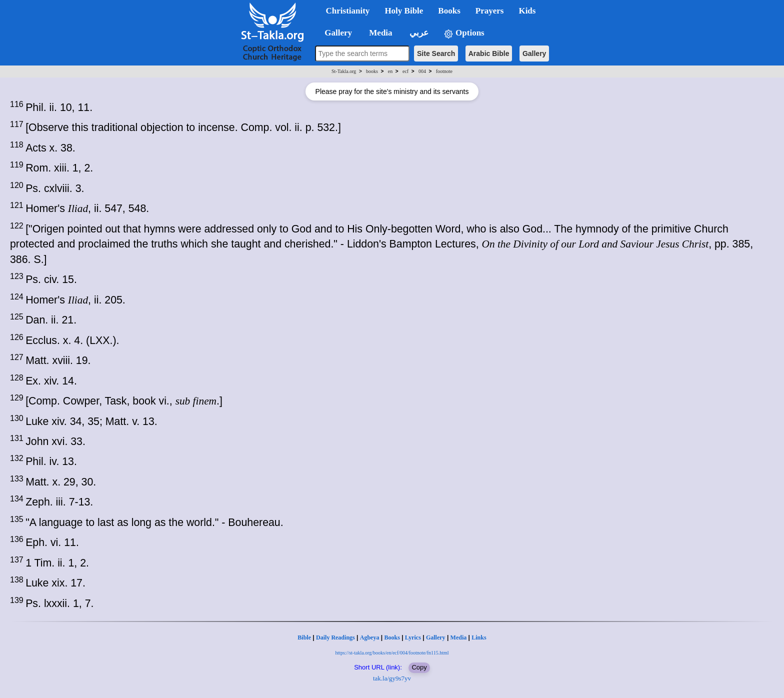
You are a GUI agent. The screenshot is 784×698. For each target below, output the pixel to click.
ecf (405, 71)
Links (479, 637)
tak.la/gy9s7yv (392, 678)
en (390, 71)
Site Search (436, 53)
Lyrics (413, 637)
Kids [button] (527, 11)
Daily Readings (335, 637)
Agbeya (370, 637)
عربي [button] (418, 33)
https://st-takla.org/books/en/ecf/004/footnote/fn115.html (392, 653)
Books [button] (449, 11)
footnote (444, 71)
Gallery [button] (335, 33)
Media (459, 637)
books (372, 71)
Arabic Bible (489, 53)
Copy (419, 667)
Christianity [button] (348, 11)
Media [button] (380, 33)
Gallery (534, 53)
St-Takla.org (344, 71)
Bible (304, 637)
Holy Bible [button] (404, 11)
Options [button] (464, 33)
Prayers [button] (490, 11)
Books (392, 637)
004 (422, 71)
